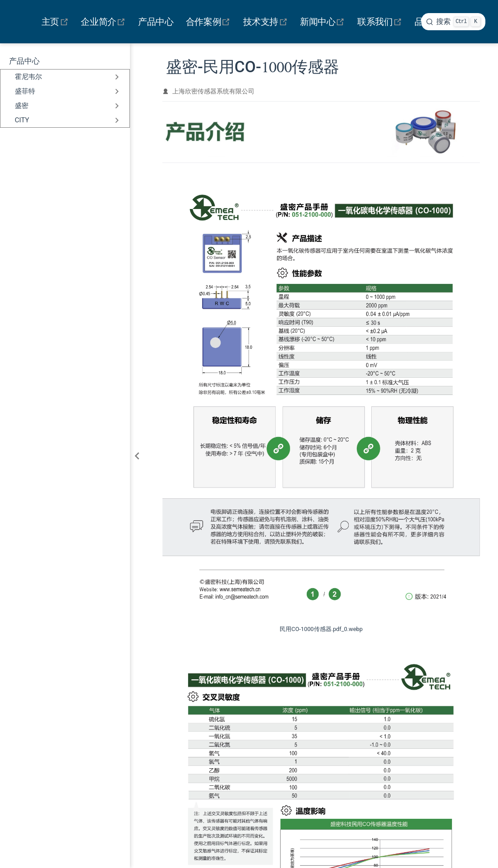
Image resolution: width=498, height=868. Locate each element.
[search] (453, 22)
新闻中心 (324, 22)
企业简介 (104, 22)
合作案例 (209, 22)
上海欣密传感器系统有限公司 (213, 91)
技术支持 (266, 22)
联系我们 (380, 22)
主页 (56, 22)
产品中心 (156, 22)
